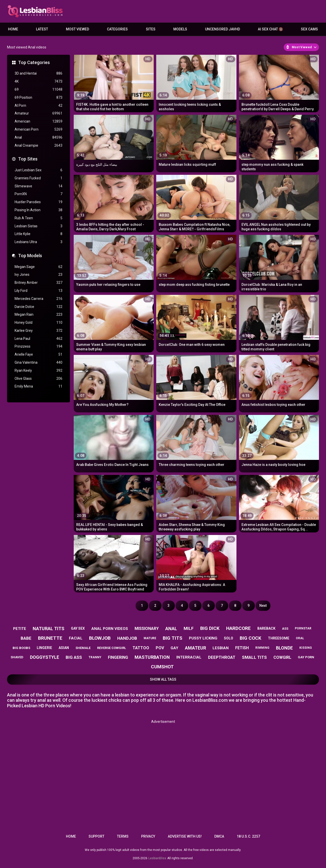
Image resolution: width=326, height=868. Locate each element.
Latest (42, 29)
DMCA (219, 836)
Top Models (30, 256)
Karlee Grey (38, 331)
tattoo (141, 648)
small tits (254, 657)
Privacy (148, 836)
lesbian (221, 648)
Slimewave (38, 186)
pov (160, 648)
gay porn (306, 657)
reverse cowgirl (112, 648)
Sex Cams (309, 29)
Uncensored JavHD (222, 29)
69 (38, 90)
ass (285, 629)
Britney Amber (38, 283)
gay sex (78, 628)
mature (150, 638)
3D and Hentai (38, 73)
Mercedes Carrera (38, 299)
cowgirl (282, 657)
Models (180, 29)
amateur (195, 648)
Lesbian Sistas (38, 226)
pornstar (303, 628)
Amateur (38, 113)
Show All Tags (163, 679)
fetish (242, 648)
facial (76, 638)
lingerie (44, 648)
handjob (127, 638)
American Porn (38, 129)
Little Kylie (38, 234)
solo (229, 638)
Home (13, 29)
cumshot (162, 667)
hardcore (238, 628)
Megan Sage (38, 267)
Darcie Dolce (38, 307)
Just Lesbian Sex (38, 170)
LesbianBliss (157, 858)
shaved (17, 657)
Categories (117, 29)
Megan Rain (38, 315)
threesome (279, 638)
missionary (147, 629)
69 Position (38, 98)
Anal (38, 138)
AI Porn (38, 106)
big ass (74, 657)
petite (20, 629)
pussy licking (203, 638)
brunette (50, 638)
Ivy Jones (38, 275)
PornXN (38, 194)
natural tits (49, 629)
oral (300, 638)
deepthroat (222, 657)
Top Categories (34, 62)
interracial (189, 657)
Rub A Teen (38, 218)
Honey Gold (38, 323)
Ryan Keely (38, 371)
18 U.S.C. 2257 (248, 836)
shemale (83, 648)
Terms (123, 836)
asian (64, 648)
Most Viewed (77, 29)
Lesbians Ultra (38, 242)
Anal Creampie (38, 146)
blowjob (100, 638)
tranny (95, 657)
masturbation (152, 657)
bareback (266, 628)
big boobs (21, 648)
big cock (251, 638)
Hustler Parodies (38, 202)
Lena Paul (38, 339)
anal (171, 629)
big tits (173, 638)
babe (26, 638)
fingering (118, 657)
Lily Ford (38, 291)
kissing (306, 648)
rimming (262, 648)
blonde (284, 648)
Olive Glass (38, 379)
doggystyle (45, 657)
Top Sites (28, 159)
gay (174, 648)
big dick (210, 628)
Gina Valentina (38, 363)
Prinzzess (38, 346)
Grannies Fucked (38, 178)
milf (189, 628)
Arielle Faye (38, 355)
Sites (151, 29)
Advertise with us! (185, 836)
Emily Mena (38, 386)
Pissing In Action (38, 210)
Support (96, 836)
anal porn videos (110, 629)
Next (263, 606)
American (38, 121)
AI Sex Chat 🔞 (270, 29)
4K (38, 82)
